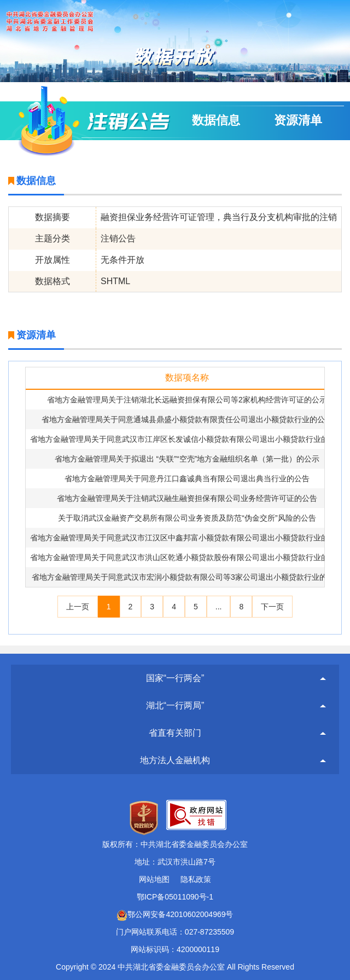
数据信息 (216, 120)
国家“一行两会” (175, 678)
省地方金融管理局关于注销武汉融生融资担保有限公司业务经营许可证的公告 (187, 498)
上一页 (78, 607)
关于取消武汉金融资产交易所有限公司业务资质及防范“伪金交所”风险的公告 (187, 518)
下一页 (272, 607)
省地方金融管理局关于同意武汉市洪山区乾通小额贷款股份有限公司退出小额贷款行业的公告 (187, 557)
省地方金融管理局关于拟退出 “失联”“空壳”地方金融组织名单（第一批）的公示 (187, 459)
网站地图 (154, 879)
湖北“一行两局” (175, 705)
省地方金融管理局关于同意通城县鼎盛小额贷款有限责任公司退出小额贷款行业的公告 (187, 419)
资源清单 (298, 120)
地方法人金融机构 (175, 760)
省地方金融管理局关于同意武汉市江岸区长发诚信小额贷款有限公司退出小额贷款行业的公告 (187, 439)
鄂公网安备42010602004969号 (175, 914)
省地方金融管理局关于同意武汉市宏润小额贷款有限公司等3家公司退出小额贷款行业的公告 (187, 577)
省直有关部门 (175, 733)
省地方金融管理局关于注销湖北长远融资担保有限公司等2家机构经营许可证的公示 (187, 400)
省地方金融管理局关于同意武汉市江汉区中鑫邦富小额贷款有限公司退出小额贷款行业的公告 (187, 538)
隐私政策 (196, 879)
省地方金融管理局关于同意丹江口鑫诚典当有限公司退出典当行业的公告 (187, 479)
